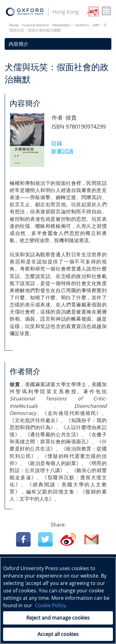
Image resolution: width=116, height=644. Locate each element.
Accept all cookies (58, 634)
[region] (58, 600)
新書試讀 (62, 151)
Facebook (23, 539)
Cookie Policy (50, 605)
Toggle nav (106, 11)
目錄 (57, 143)
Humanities (62, 25)
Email (92, 539)
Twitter (45, 539)
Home (14, 25)
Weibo (68, 539)
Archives (82, 25)
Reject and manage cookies (58, 618)
